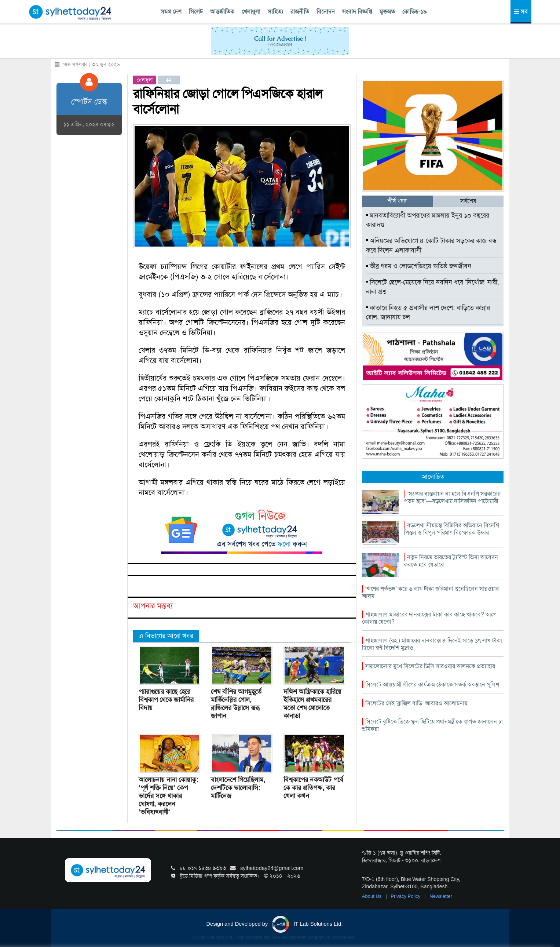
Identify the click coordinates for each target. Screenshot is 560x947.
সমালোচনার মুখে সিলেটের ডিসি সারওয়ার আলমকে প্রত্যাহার (430, 666)
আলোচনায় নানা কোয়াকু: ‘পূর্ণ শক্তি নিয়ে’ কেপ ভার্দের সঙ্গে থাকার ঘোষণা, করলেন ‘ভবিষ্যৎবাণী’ (168, 796)
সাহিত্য (275, 12)
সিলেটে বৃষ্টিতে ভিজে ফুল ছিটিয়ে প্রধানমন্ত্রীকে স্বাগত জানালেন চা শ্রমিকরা (432, 725)
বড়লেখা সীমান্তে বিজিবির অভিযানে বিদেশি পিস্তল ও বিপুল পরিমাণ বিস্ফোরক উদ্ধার (451, 529)
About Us (372, 896)
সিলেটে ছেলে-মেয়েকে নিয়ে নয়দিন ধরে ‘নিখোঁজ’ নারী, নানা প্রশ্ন (433, 287)
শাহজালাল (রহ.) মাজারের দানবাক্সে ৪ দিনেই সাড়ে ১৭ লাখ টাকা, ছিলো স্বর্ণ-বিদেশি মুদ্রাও (433, 644)
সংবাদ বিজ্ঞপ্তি (357, 12)
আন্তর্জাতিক (222, 12)
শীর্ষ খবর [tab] (397, 201)
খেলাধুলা (251, 12)
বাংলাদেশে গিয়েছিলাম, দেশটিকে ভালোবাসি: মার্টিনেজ (238, 788)
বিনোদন (326, 12)
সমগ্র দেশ (171, 12)
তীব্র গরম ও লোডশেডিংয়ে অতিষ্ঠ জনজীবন (419, 266)
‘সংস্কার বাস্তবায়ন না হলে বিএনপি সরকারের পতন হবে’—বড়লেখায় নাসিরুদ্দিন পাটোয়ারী (452, 497)
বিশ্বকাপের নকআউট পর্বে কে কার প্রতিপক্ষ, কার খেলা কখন (313, 788)
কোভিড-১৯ (414, 12)
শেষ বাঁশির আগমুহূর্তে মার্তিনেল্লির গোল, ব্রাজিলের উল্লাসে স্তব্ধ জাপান (236, 704)
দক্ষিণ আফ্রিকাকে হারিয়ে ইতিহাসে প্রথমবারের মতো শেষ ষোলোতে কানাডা (312, 704)
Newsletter (441, 896)
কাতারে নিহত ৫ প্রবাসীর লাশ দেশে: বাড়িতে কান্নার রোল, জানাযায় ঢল (428, 313)
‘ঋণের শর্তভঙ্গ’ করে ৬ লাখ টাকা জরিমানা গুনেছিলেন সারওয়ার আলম (430, 592)
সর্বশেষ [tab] (468, 201)
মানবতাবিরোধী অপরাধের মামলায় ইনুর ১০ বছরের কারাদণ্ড (428, 220)
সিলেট (196, 12)
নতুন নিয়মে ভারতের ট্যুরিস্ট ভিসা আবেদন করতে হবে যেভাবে (451, 561)
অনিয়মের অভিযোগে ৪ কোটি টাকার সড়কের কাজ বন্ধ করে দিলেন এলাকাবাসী (431, 245)
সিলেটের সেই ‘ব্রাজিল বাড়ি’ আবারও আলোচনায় (416, 703)
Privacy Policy (406, 896)
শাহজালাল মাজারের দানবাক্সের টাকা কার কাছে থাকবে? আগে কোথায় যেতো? (429, 618)
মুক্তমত (387, 12)
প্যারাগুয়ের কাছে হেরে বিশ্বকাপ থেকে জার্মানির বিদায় (166, 700)
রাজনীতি (300, 12)
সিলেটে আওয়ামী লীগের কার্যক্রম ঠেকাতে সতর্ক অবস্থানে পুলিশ (432, 684)
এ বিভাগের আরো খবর (166, 636)
